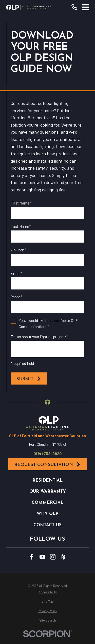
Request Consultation (48, 464)
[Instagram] (53, 557)
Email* (16, 273)
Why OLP (48, 514)
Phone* (17, 297)
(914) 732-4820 (48, 454)
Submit (29, 379)
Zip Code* (19, 250)
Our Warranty (48, 492)
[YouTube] (42, 557)
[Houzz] (63, 557)
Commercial (48, 503)
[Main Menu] (86, 7)
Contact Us (48, 525)
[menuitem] (47, 592)
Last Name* (21, 226)
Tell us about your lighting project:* (39, 337)
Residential (48, 480)
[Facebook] (32, 557)
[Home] (29, 7)
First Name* (21, 203)
